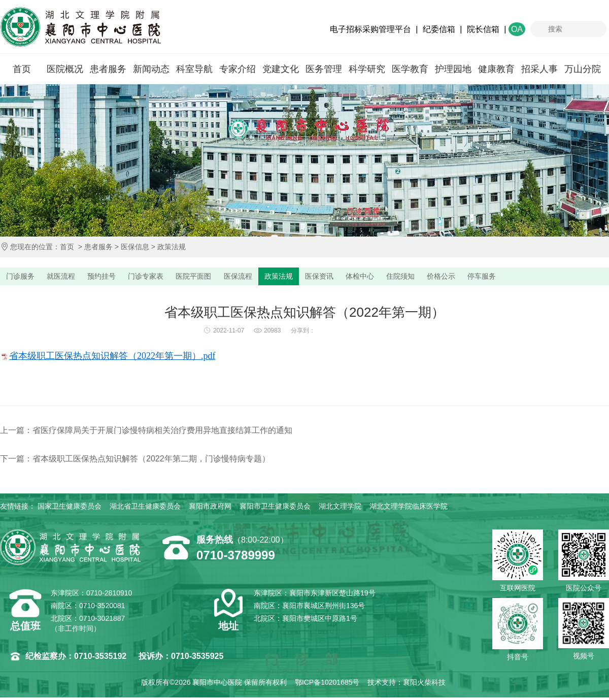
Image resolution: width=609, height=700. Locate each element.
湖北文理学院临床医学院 (409, 509)
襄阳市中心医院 (80, 27)
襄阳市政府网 (210, 509)
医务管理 (324, 69)
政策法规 (172, 247)
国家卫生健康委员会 (70, 509)
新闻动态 (151, 69)
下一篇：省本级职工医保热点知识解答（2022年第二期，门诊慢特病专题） (135, 461)
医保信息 (135, 247)
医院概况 (65, 69)
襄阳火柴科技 (424, 685)
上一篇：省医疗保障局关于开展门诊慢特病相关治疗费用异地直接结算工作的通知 (146, 433)
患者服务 (108, 69)
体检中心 (403, 277)
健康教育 (496, 69)
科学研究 (367, 69)
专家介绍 (238, 69)
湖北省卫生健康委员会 (145, 509)
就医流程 (69, 277)
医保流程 (266, 277)
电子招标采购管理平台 (370, 29)
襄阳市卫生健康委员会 (275, 509)
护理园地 (453, 69)
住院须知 (449, 277)
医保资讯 (358, 277)
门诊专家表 (164, 277)
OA (517, 29)
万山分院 (583, 69)
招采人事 (539, 69)
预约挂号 (114, 277)
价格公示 (495, 277)
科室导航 (194, 69)
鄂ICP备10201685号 (327, 685)
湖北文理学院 (340, 509)
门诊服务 (23, 277)
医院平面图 (217, 277)
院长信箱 (483, 29)
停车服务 (540, 277)
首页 (22, 69)
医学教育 (410, 69)
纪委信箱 (439, 29)
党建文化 (281, 69)
